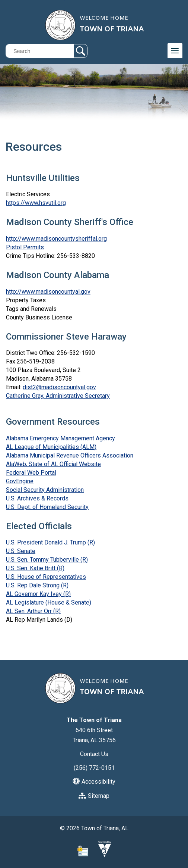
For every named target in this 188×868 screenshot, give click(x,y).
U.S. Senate (21, 551)
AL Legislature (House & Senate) (49, 602)
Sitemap (94, 796)
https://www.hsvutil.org (36, 203)
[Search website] (44, 51)
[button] (81, 51)
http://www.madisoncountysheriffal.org (56, 239)
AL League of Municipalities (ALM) (51, 447)
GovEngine (20, 481)
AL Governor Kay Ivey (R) (38, 594)
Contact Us (94, 754)
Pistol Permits (25, 247)
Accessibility (94, 782)
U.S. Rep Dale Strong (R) (37, 585)
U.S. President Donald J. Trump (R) (50, 542)
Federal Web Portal (31, 473)
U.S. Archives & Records (37, 498)
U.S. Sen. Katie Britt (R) (35, 568)
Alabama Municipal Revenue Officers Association (70, 455)
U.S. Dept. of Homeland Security (47, 507)
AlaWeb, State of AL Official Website (53, 464)
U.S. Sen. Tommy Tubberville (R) (47, 560)
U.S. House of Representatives (46, 577)
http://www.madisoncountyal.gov (48, 292)
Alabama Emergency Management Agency (60, 438)
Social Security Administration (45, 490)
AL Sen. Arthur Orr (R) (33, 611)
